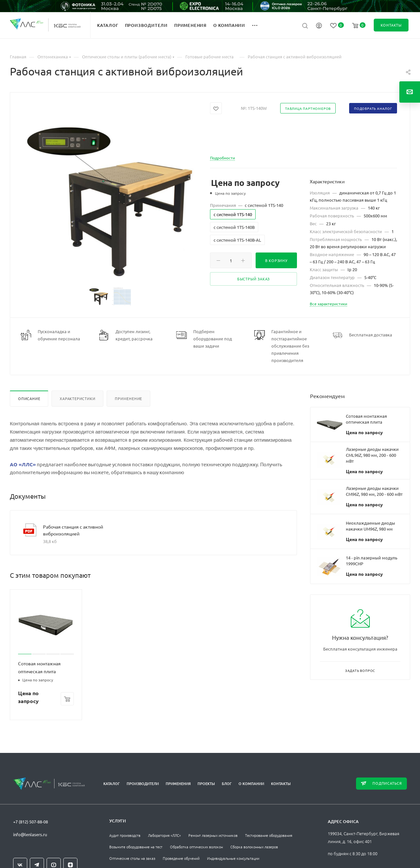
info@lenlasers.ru (30, 834)
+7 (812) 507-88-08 (31, 822)
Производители (143, 784)
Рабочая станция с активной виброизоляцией (73, 530)
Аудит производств (125, 835)
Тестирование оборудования (269, 835)
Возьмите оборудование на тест (136, 847)
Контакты (281, 784)
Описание (29, 398)
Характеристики (77, 398)
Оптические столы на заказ (132, 858)
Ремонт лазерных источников (213, 835)
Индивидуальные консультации (233, 858)
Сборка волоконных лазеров (254, 847)
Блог (227, 784)
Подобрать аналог (373, 108)
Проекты (206, 784)
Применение (128, 398)
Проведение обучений (181, 858)
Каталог (112, 784)
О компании (251, 784)
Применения (178, 784)
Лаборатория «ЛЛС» (164, 835)
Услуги (118, 821)
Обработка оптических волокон (196, 847)
